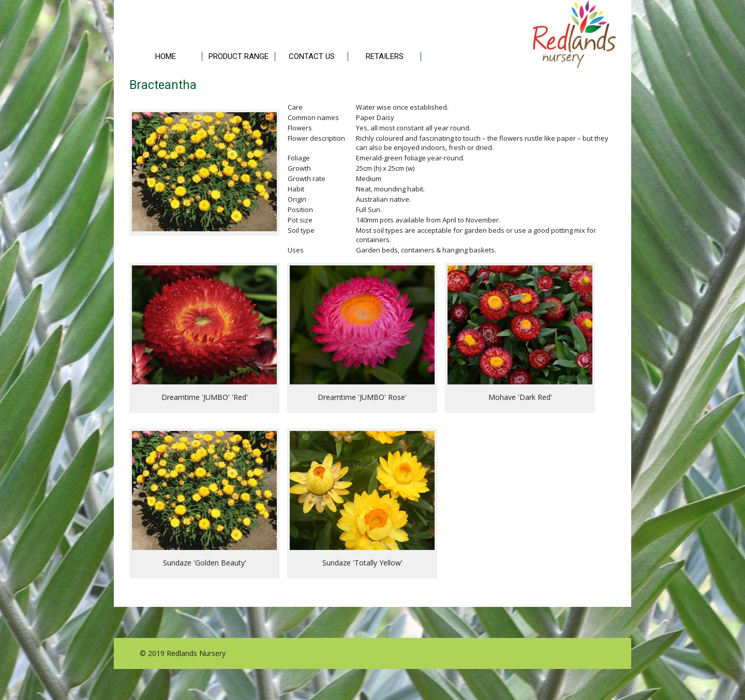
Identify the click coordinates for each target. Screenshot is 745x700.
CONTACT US (312, 56)
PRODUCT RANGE (239, 56)
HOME (166, 56)
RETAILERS (385, 56)
